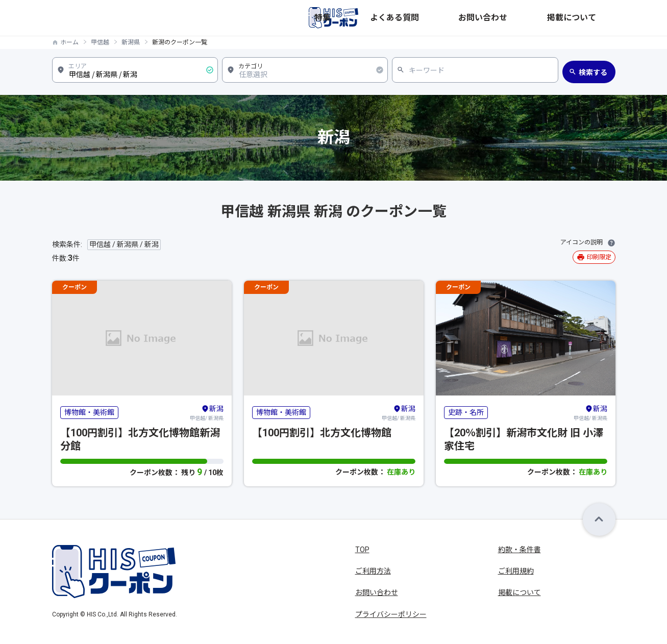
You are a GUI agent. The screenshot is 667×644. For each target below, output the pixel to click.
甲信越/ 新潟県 (207, 412)
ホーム (69, 42)
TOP (362, 550)
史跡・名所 (466, 412)
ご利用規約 (516, 571)
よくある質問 (484, 18)
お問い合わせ (539, 18)
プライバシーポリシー (391, 614)
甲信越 (100, 42)
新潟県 (131, 42)
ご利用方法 (373, 571)
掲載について (594, 18)
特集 (443, 18)
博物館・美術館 (89, 412)
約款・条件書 (520, 550)
